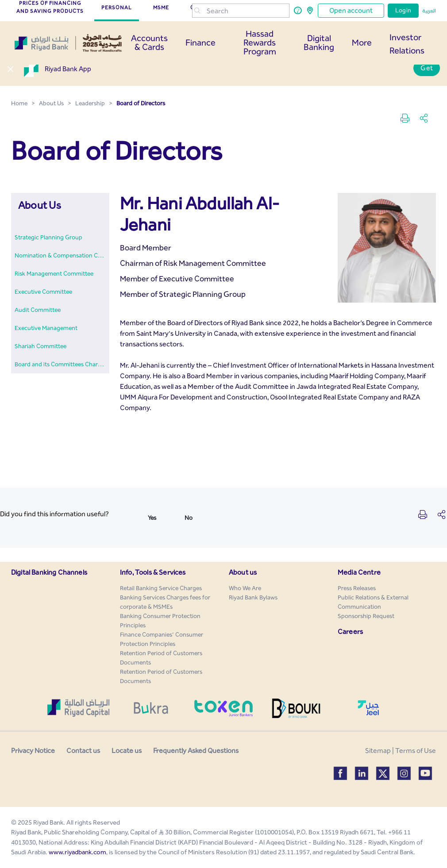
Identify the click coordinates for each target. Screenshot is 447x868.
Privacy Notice (33, 751)
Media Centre (359, 572)
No (189, 518)
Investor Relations (407, 44)
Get (427, 68)
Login (403, 10)
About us (243, 572)
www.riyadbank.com (77, 852)
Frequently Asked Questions (196, 751)
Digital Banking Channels (49, 572)
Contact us (83, 751)
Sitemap (378, 751)
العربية (429, 11)
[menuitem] (48, 237)
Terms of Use (416, 751)
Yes (152, 518)
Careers (350, 632)
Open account (351, 10)
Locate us (127, 751)
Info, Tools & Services (153, 572)
